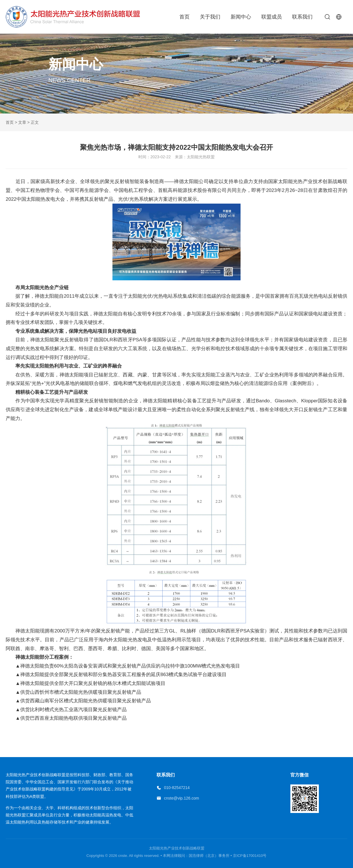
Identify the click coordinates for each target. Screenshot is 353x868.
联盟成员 (272, 17)
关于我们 (210, 17)
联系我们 (302, 17)
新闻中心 (241, 17)
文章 (22, 122)
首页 (184, 17)
